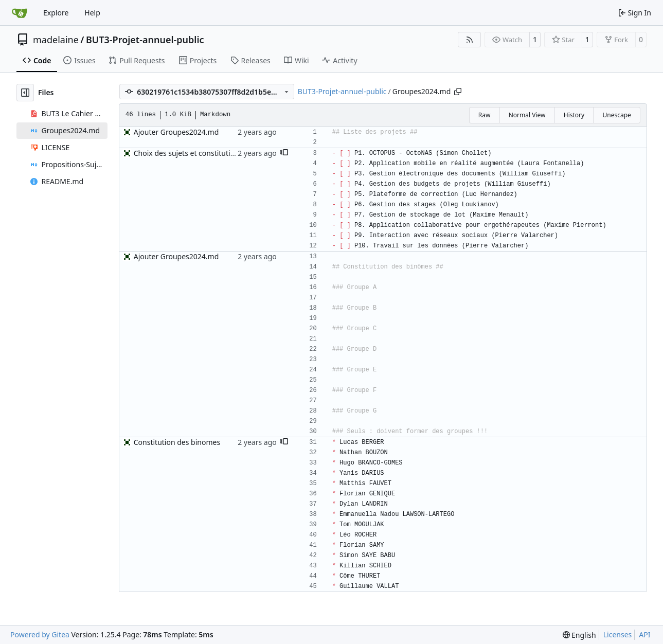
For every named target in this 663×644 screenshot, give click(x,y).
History (574, 115)
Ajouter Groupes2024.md (176, 132)
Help (92, 13)
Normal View (527, 115)
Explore (56, 13)
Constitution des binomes (177, 442)
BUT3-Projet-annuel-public (145, 40)
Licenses (618, 634)
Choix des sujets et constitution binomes (202, 153)
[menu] (579, 635)
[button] (284, 153)
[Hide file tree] (25, 93)
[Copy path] (458, 92)
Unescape (616, 115)
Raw (485, 115)
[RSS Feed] (470, 40)
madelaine (56, 40)
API (644, 634)
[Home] (20, 13)
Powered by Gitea (40, 634)
